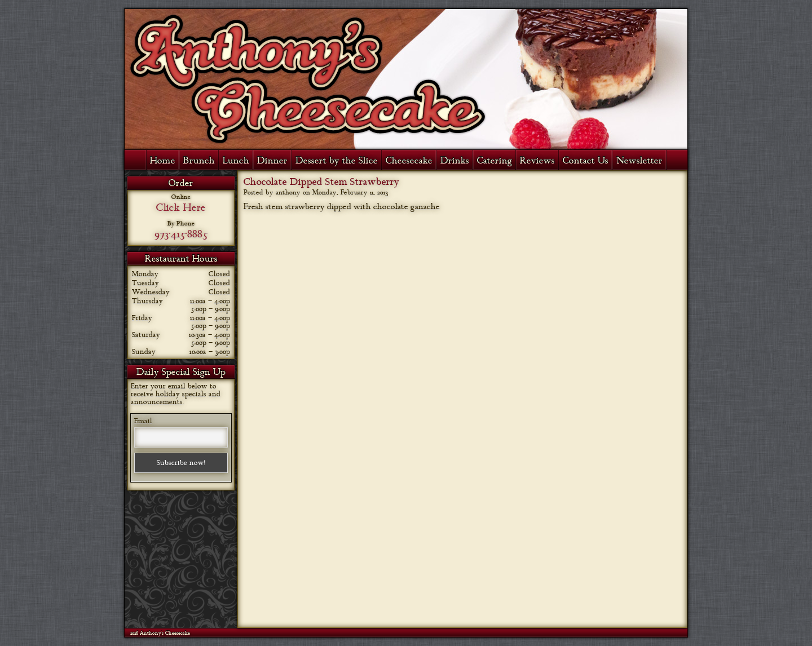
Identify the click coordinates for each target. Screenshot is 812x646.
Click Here (181, 207)
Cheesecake (409, 161)
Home (163, 161)
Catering (495, 161)
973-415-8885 (181, 234)
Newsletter (639, 161)
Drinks (455, 161)
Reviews (537, 161)
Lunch (236, 161)
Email (143, 421)
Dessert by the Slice (337, 161)
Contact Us (586, 161)
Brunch (199, 161)
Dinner (272, 161)
